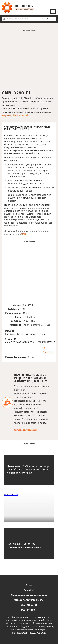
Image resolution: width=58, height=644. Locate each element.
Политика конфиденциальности (29, 595)
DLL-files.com (11, 494)
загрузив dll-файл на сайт (16, 115)
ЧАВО (24, 234)
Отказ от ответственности (29, 600)
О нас (29, 585)
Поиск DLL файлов (49, 19)
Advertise (29, 590)
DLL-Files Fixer (29, 610)
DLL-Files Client (29, 605)
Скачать (48, 353)
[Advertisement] (29, 61)
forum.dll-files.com (26, 430)
